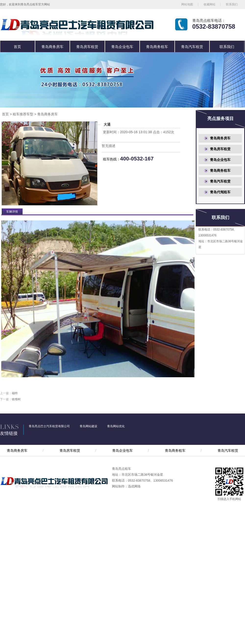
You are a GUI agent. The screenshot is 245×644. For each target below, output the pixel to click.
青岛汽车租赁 (192, 47)
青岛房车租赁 (87, 47)
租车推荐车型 (23, 114)
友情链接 (9, 433)
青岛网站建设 (88, 426)
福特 (15, 393)
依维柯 (16, 399)
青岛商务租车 (157, 47)
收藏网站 (209, 4)
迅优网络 (134, 486)
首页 (17, 47)
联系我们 (232, 4)
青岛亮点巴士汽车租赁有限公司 (49, 426)
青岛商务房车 (52, 47)
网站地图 (187, 4)
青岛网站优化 (116, 426)
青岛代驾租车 (220, 192)
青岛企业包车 (122, 47)
